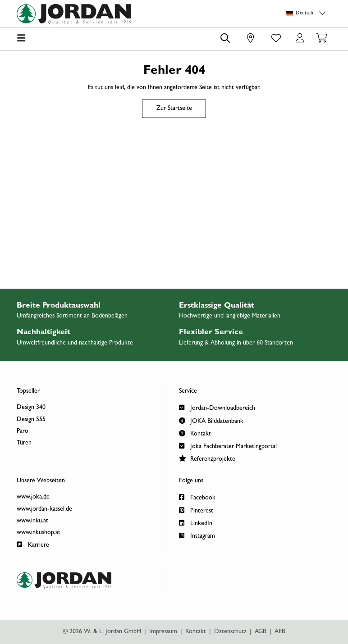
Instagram (197, 535)
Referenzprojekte (207, 458)
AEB (280, 632)
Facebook (197, 497)
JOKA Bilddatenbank (211, 420)
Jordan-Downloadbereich (217, 407)
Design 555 (31, 420)
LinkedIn (196, 523)
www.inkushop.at (39, 533)
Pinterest (196, 510)
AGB (261, 632)
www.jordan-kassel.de (44, 509)
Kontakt (195, 433)
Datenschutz (230, 632)
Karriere (33, 544)
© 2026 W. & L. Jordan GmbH (102, 632)
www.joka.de (33, 497)
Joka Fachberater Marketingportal (228, 446)
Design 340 (31, 408)
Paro (23, 431)
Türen (24, 443)
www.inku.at (32, 521)
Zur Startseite (174, 109)
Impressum (163, 632)
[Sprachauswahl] (307, 14)
